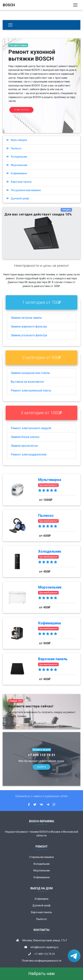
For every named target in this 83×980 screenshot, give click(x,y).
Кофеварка (42, 899)
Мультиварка (17, 140)
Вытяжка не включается (27, 382)
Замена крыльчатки (24, 446)
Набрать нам (41, 973)
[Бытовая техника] (10, 25)
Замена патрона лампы (26, 318)
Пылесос (14, 148)
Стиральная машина (41, 857)
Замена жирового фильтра (29, 326)
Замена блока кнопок (25, 437)
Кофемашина (17, 173)
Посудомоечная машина (24, 190)
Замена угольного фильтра (29, 335)
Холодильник (17, 157)
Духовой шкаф (18, 198)
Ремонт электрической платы (31, 390)
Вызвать (42, 767)
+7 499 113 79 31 (22, 110)
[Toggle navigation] (75, 5)
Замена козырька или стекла (30, 373)
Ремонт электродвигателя (29, 454)
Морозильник (17, 165)
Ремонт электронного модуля (31, 428)
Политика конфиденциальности (42, 961)
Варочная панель (19, 182)
